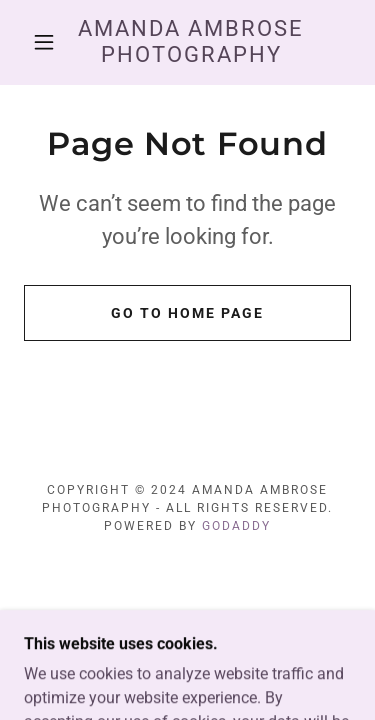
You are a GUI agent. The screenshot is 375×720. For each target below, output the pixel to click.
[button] (44, 42)
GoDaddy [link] (236, 526)
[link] (191, 42)
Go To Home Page (187, 313)
